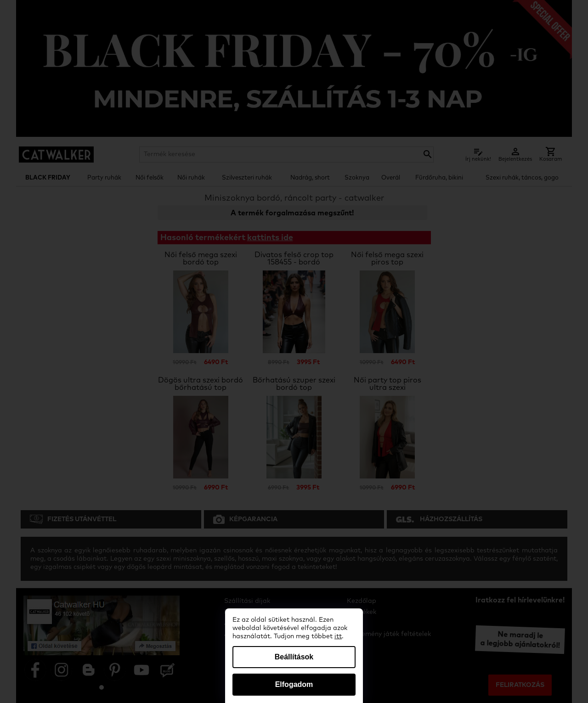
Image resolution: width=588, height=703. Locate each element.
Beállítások (294, 657)
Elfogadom (294, 684)
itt (338, 636)
